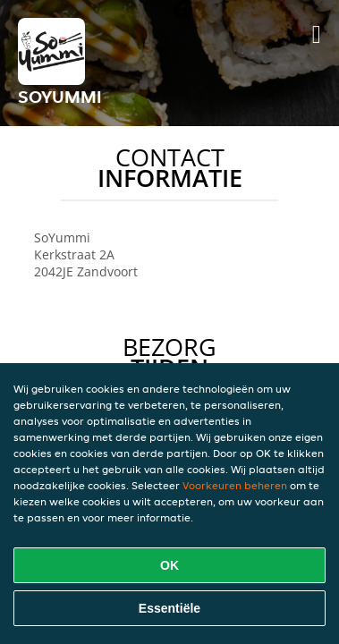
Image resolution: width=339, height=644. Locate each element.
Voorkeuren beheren (235, 485)
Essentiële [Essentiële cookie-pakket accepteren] (169, 608)
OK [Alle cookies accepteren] (169, 565)
